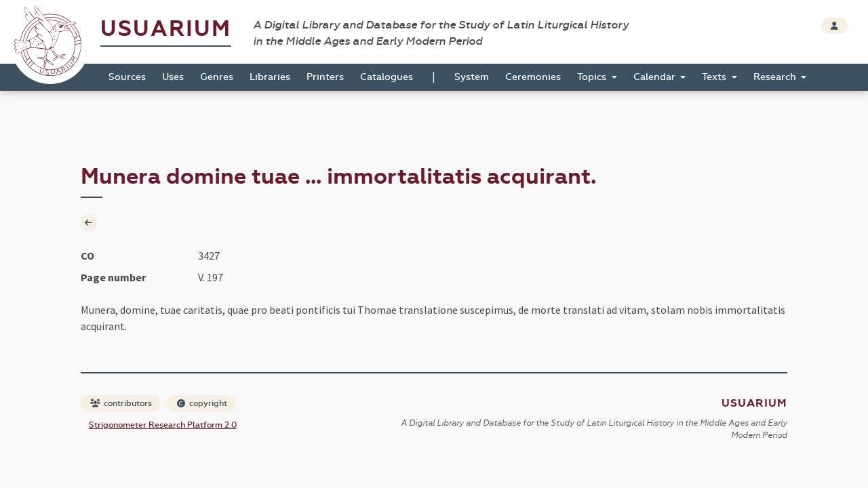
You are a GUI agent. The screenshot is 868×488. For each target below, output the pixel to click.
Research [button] (776, 77)
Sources (127, 77)
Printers (325, 77)
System (472, 77)
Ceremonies (533, 77)
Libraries (270, 77)
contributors (121, 403)
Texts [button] (715, 77)
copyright (202, 403)
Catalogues (387, 77)
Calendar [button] (656, 77)
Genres (217, 77)
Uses (173, 77)
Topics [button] (593, 77)
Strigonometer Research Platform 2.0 (163, 425)
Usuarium (166, 29)
